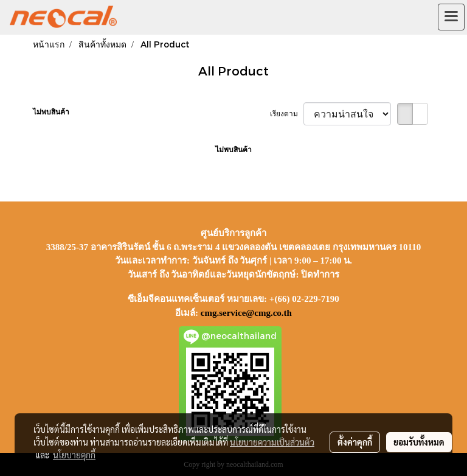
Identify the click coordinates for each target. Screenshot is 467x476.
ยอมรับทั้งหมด (419, 442)
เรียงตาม (287, 114)
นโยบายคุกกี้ (74, 455)
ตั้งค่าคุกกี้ (355, 442)
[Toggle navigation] (451, 17)
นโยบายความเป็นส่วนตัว (272, 442)
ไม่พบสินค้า (51, 112)
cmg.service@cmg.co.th (246, 313)
